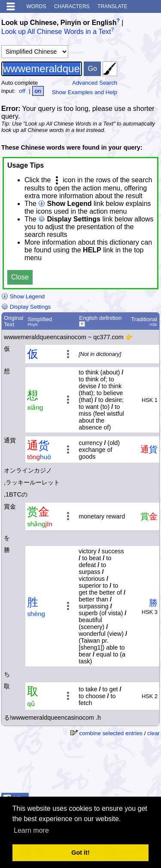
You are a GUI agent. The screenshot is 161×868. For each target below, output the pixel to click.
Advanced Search (95, 83)
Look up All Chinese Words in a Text (56, 32)
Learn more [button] (31, 830)
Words (36, 6)
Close (20, 277)
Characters (72, 6)
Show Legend (23, 296)
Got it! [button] (80, 853)
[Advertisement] (91, 768)
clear (153, 733)
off (22, 91)
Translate (112, 6)
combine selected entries (111, 733)
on (38, 91)
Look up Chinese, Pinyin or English (59, 23)
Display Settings (26, 307)
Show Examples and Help (85, 92)
